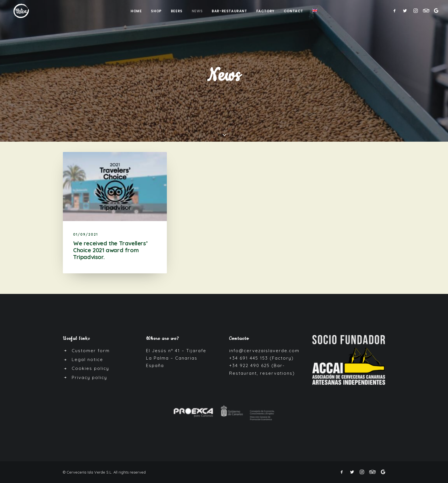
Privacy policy (89, 377)
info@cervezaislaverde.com (264, 351)
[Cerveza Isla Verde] (18, 11)
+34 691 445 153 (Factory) (261, 358)
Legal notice (87, 359)
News (197, 12)
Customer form (91, 351)
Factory (265, 12)
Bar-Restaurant (229, 12)
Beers (177, 12)
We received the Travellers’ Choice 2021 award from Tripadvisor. (110, 250)
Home (136, 12)
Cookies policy (90, 368)
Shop (156, 12)
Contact (293, 12)
